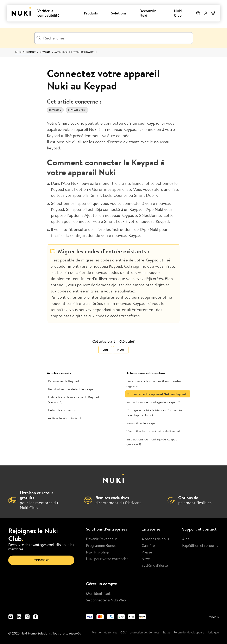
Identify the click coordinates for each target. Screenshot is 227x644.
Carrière (148, 545)
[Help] (198, 13)
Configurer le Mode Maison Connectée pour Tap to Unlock (154, 413)
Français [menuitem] (213, 617)
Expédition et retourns (200, 545)
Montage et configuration (75, 52)
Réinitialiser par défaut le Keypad (72, 389)
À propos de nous (155, 539)
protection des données (144, 633)
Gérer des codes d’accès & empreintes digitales (154, 383)
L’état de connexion (62, 410)
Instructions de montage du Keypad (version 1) (73, 400)
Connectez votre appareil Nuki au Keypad (156, 394)
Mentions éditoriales (105, 633)
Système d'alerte (155, 565)
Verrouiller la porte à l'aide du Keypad (153, 431)
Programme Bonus (101, 545)
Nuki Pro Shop (97, 552)
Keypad (45, 52)
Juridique (213, 633)
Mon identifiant (98, 593)
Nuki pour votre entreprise (107, 559)
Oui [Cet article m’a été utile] (105, 350)
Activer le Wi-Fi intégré (65, 418)
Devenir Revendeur (101, 539)
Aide (186, 539)
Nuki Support (25, 52)
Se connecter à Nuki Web (106, 600)
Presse (147, 552)
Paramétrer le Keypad (63, 381)
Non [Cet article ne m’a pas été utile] (121, 350)
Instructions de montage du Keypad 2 (153, 402)
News (146, 559)
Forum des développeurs (189, 633)
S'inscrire (41, 560)
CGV (123, 633)
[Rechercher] (114, 38)
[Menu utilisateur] (206, 13)
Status (166, 633)
